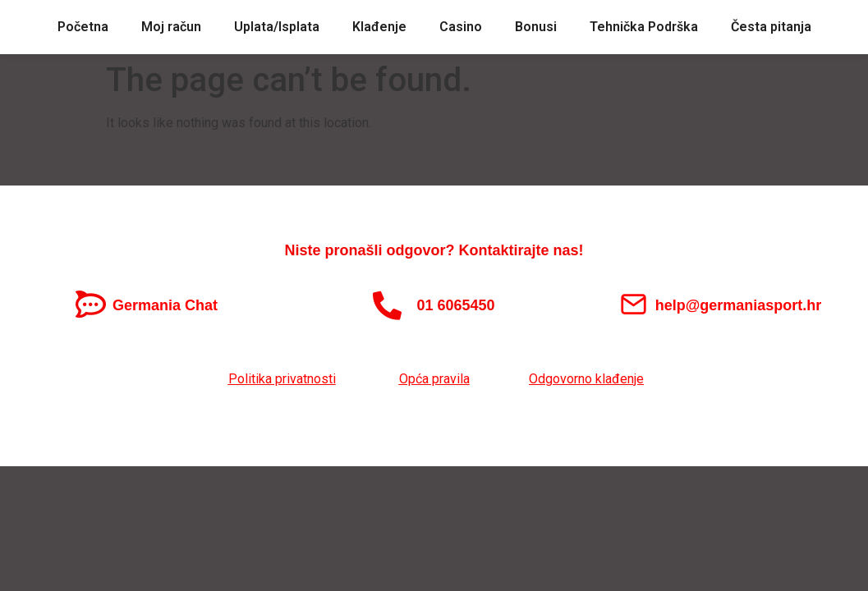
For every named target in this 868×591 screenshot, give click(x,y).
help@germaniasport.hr (739, 305)
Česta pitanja (771, 27)
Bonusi (536, 27)
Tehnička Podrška (644, 27)
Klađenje (379, 27)
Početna (83, 27)
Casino (461, 27)
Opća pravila (434, 379)
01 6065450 (455, 305)
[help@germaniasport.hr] (634, 304)
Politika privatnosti (282, 379)
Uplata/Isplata (277, 27)
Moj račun (171, 27)
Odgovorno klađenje (586, 379)
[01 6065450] (387, 305)
